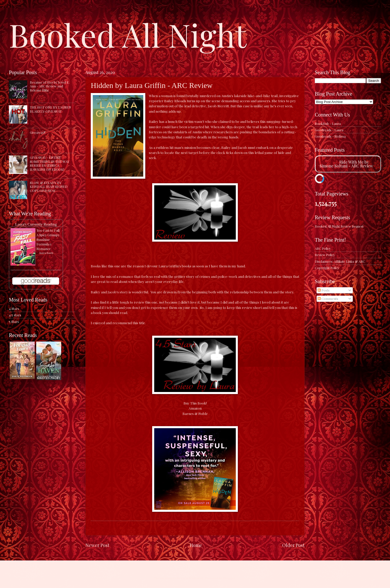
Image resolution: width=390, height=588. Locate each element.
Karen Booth (46, 253)
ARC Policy (323, 248)
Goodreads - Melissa (330, 136)
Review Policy (325, 255)
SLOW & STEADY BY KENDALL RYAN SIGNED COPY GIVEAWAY (49, 187)
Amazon (195, 408)
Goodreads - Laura (329, 130)
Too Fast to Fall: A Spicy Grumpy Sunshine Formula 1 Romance (48, 239)
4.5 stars (15, 315)
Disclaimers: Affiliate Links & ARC (340, 261)
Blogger (229, 578)
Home (196, 545)
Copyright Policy (327, 268)
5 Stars (14, 322)
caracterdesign (192, 578)
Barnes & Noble (195, 413)
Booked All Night (128, 34)
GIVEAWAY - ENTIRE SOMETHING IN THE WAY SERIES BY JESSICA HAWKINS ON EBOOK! (50, 163)
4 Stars (14, 309)
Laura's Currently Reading (36, 224)
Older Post (293, 545)
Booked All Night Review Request (339, 226)
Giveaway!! (38, 132)
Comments (328, 299)
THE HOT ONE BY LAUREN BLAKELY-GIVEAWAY (50, 109)
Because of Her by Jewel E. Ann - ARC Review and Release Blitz (50, 86)
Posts (324, 290)
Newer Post (97, 545)
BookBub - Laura (328, 123)
